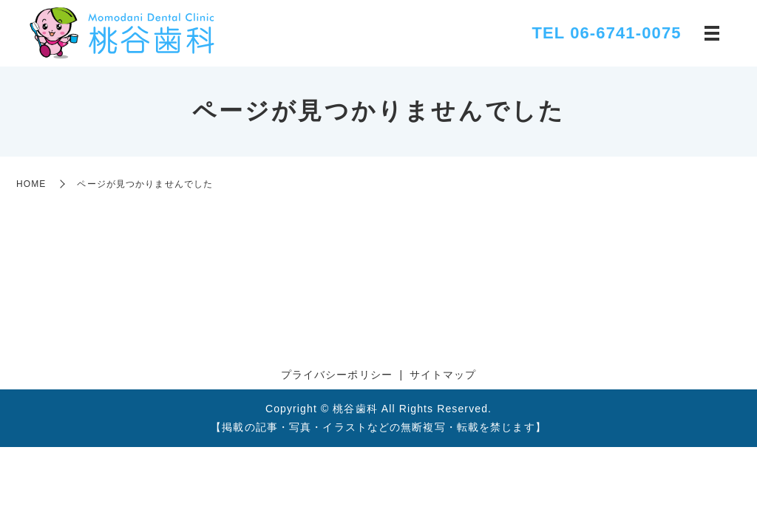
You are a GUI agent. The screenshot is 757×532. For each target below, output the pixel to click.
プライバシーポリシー (337, 375)
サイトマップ (443, 375)
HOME (31, 184)
